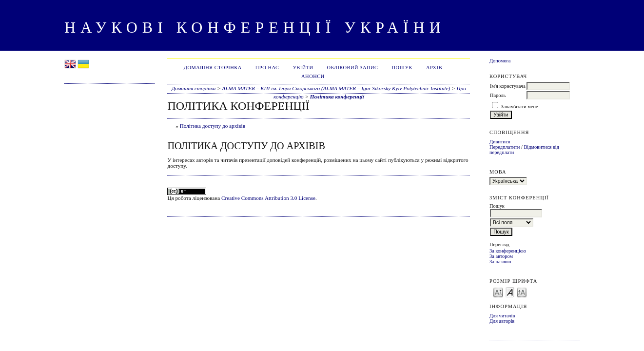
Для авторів (502, 321)
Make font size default (510, 292)
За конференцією (508, 251)
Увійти (303, 68)
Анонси (313, 76)
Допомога (500, 61)
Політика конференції (337, 97)
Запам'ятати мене (520, 107)
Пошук (402, 68)
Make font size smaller (498, 292)
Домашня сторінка (213, 68)
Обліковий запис (353, 68)
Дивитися (500, 142)
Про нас (267, 68)
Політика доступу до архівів (213, 126)
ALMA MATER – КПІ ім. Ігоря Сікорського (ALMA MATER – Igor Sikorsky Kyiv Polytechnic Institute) (336, 88)
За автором (501, 256)
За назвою (500, 262)
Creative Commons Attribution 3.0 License (268, 198)
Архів (434, 68)
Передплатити (505, 147)
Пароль (498, 95)
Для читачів (502, 316)
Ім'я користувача (508, 86)
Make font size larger (522, 292)
